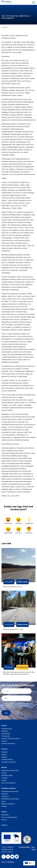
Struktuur (4, 757)
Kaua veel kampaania (8, 783)
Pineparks (11, 862)
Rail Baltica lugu (7, 729)
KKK (3, 825)
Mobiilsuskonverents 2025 (10, 770)
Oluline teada (22, 582)
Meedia (4, 767)
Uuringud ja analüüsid (8, 762)
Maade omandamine (8, 804)
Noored (4, 820)
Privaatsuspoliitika (24, 847)
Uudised (4, 773)
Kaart (6, 825)
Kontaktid (4, 752)
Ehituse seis (5, 796)
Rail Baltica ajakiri (7, 775)
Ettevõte (5, 749)
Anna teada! (33, 848)
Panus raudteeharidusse (9, 817)
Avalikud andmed (7, 759)
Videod (4, 780)
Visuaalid (4, 778)
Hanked (4, 754)
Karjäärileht (5, 815)
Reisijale (4, 806)
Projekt (4, 726)
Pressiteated (22, 667)
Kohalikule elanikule (8, 788)
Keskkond (5, 731)
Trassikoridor (6, 736)
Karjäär (4, 812)
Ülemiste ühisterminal (8, 743)
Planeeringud (6, 734)
